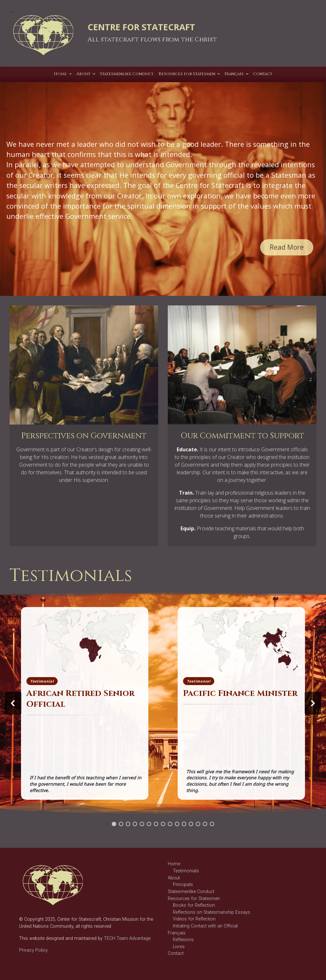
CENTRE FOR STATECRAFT (141, 27)
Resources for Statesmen (194, 899)
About (174, 878)
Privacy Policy (33, 950)
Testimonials (186, 871)
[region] (163, 183)
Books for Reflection (194, 905)
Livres (179, 947)
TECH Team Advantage (127, 938)
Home (174, 864)
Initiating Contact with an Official (205, 926)
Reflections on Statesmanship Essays (212, 912)
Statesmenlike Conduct (191, 892)
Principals (183, 885)
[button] (13, 703)
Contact (176, 953)
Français (177, 933)
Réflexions (183, 940)
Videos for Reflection (194, 919)
